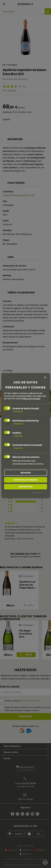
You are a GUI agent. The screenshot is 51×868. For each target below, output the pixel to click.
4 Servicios (18, 436)
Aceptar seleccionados (26, 480)
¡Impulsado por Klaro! (39, 493)
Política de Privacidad (31, 399)
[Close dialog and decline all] (45, 377)
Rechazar (26, 473)
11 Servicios (18, 424)
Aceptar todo (26, 487)
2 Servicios (18, 448)
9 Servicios (18, 412)
